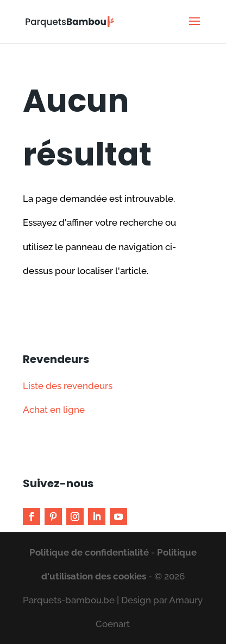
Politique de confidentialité (89, 552)
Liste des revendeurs (68, 386)
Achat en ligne (54, 410)
